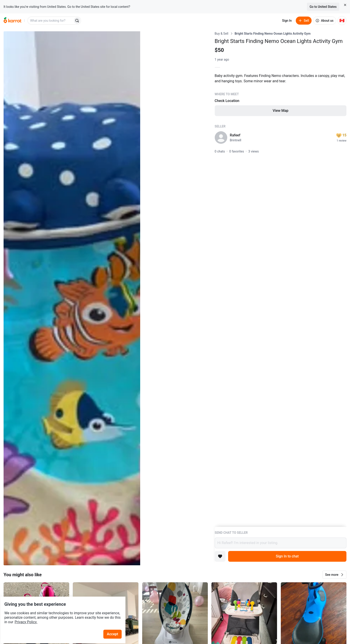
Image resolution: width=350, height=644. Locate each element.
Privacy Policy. (61, 609)
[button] (334, 575)
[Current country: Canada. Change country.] (342, 21)
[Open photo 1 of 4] (72, 298)
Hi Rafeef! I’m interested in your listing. (281, 543)
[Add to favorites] (220, 556)
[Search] (77, 21)
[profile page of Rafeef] (221, 138)
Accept (116, 622)
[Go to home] (12, 21)
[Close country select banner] (345, 5)
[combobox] (51, 21)
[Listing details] (281, 279)
